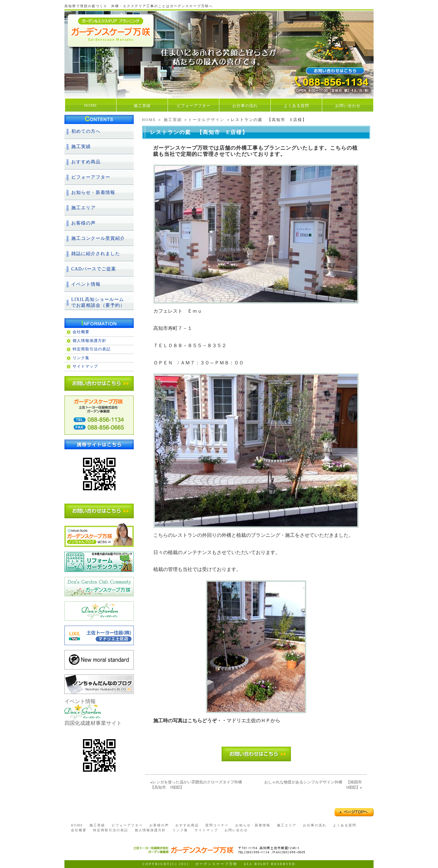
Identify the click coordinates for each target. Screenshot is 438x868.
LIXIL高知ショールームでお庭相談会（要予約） (98, 302)
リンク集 (81, 358)
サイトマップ (85, 366)
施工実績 (142, 106)
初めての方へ (86, 131)
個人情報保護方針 (89, 341)
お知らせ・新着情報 (93, 192)
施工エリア (83, 208)
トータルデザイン (206, 120)
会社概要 (81, 332)
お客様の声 (83, 223)
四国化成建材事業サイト (93, 723)
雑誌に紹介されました (96, 254)
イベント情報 (86, 284)
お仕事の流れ (245, 106)
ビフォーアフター (194, 106)
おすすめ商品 (86, 162)
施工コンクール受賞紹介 (98, 238)
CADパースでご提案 (94, 269)
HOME (91, 105)
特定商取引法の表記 (92, 349)
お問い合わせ (348, 106)
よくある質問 (296, 106)
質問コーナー (217, 825)
